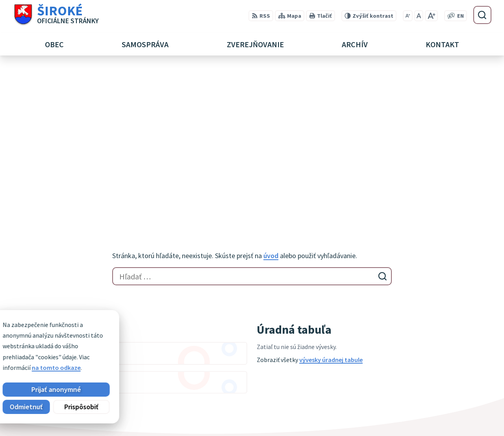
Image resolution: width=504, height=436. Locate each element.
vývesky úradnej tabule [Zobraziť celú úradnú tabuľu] (331, 203)
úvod (271, 99)
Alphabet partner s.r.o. (115, 341)
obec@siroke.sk (437, 416)
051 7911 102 (432, 406)
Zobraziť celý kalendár (44, 248)
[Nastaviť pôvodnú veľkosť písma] (419, 16)
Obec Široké (73, 349)
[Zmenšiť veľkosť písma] (408, 16)
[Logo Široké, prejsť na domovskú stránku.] (56, 15)
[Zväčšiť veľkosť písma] (431, 16)
